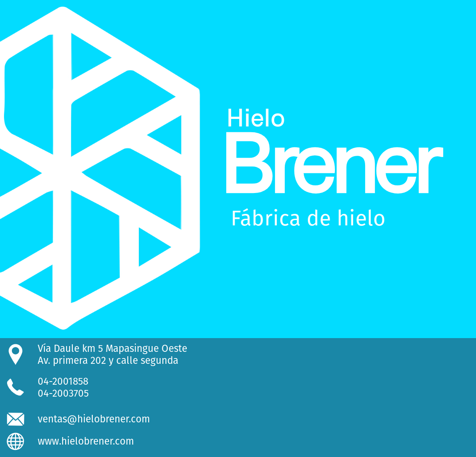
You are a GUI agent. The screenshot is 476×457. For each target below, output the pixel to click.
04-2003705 (63, 393)
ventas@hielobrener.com (94, 419)
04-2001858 (63, 381)
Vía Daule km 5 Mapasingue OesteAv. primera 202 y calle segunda (112, 355)
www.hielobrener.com (86, 441)
